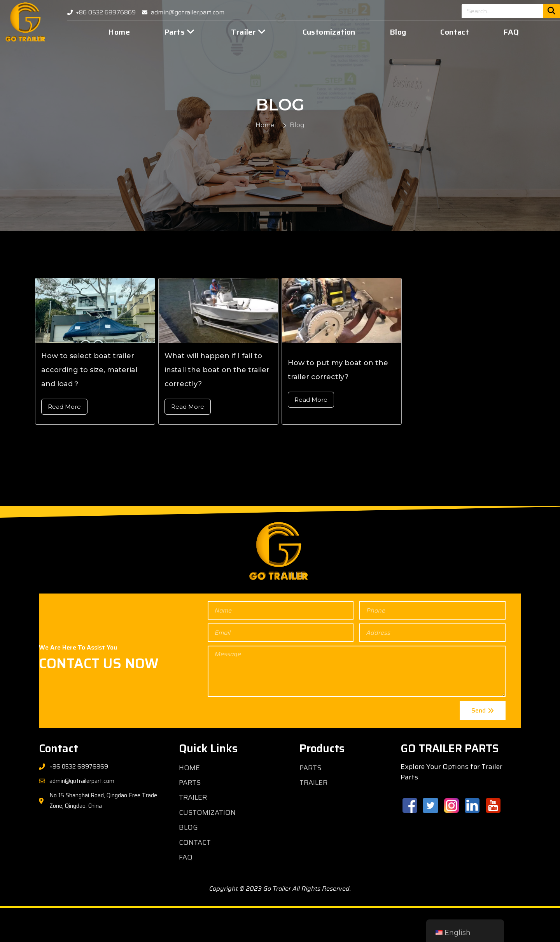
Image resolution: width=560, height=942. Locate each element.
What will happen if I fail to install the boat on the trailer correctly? (217, 404)
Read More (64, 440)
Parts (179, 32)
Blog (398, 32)
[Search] (552, 11)
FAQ (511, 32)
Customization (329, 32)
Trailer (248, 32)
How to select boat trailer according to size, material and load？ (89, 404)
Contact (455, 32)
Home (119, 32)
